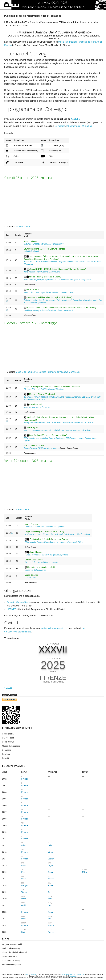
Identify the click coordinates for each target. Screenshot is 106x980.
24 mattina (87, 126)
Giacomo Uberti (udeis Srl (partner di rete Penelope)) (52, 256)
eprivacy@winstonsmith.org (55, 628)
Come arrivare (8, 742)
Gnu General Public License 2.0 (73, 974)
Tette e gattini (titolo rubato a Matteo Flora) (42, 272)
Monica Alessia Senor (34, 560)
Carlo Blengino (36, 552)
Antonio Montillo (36, 404)
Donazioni (6, 750)
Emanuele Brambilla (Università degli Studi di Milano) (49, 297)
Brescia (51, 925)
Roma (24, 865)
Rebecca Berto (33, 289)
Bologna (25, 885)
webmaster (73, 976)
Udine (85, 872)
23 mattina (60, 126)
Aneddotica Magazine (11, 965)
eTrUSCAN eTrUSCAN (34, 446)
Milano (24, 845)
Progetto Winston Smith (18, 602)
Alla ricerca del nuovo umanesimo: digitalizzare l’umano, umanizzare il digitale (57, 430)
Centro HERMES (9, 956)
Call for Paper (8, 738)
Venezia (51, 879)
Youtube (75, 119)
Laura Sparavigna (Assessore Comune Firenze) (44, 249)
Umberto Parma (61, 539)
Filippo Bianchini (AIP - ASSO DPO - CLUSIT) (44, 532)
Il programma (8, 734)
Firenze (25, 779)
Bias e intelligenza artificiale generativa (41, 562)
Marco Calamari (23, 227)
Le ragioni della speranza (35, 570)
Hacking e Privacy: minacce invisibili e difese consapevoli (48, 310)
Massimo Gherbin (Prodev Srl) (42, 394)
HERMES (11, 609)
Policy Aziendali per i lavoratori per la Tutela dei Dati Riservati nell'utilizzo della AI (59, 422)
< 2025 (8, 688)
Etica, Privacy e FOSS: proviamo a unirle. (42, 448)
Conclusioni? (30, 577)
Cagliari (51, 859)
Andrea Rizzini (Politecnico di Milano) (45, 277)
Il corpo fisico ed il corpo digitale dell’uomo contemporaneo (49, 292)
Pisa (23, 872)
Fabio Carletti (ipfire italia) (41, 539)
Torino (50, 845)
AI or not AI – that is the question (38, 407)
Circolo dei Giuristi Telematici (14, 952)
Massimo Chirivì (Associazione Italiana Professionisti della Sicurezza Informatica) (61, 308)
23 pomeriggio (73, 126)
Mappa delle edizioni (11, 746)
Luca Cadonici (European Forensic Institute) (48, 435)
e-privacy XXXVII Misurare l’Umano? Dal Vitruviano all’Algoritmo (53, 5)
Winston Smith (31, 974)
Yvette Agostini (33, 427)
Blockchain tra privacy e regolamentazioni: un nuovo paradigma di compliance (57, 280)
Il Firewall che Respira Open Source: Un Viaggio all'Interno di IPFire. (54, 542)
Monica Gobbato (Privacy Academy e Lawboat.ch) (48, 417)
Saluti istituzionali (31, 251)
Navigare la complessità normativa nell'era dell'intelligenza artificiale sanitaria (57, 534)
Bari (49, 892)
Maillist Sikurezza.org (11, 948)
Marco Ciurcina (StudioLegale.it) (41, 567)
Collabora (6, 754)
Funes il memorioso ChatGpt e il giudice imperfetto (46, 555)
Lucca (24, 879)
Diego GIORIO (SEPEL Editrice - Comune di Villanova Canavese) (58, 269)
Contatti (5, 758)
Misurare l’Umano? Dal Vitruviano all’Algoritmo (44, 244)
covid (24, 899)
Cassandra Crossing (11, 961)
